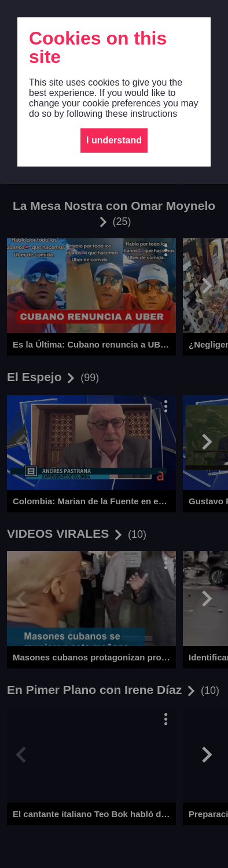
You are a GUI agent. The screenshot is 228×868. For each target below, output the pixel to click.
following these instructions (122, 114)
